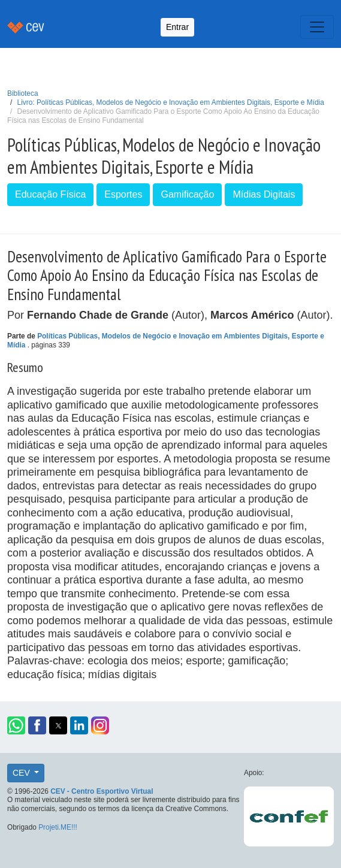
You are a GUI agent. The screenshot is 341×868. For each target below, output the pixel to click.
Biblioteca (23, 93)
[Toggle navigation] (317, 27)
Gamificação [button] (187, 194)
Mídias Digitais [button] (264, 194)
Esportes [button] (123, 194)
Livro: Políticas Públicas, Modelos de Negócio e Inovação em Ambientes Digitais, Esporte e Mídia (171, 102)
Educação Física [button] (50, 194)
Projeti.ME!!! (58, 827)
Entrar (177, 27)
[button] (16, 725)
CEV (22, 773)
